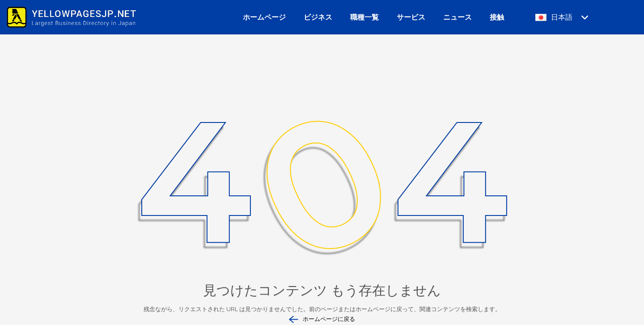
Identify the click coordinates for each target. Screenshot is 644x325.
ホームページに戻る (322, 319)
